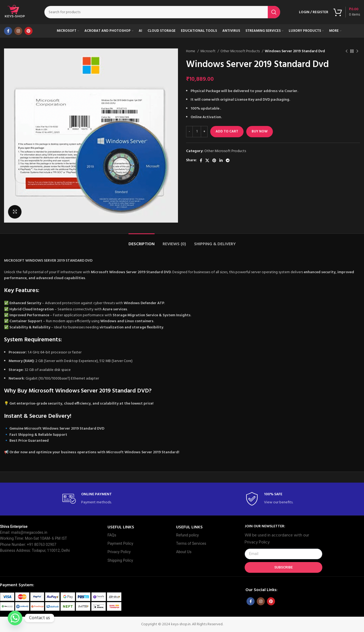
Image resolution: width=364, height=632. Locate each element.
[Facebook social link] (8, 31)
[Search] (162, 12)
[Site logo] (15, 12)
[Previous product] (347, 51)
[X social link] (207, 160)
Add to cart (227, 131)
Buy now (260, 131)
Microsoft (208, 51)
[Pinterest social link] (28, 31)
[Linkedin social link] (221, 160)
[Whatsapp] (15, 618)
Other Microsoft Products (240, 51)
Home (191, 51)
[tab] (142, 242)
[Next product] (357, 51)
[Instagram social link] (18, 31)
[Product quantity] (197, 132)
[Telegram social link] (228, 160)
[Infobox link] (91, 499)
